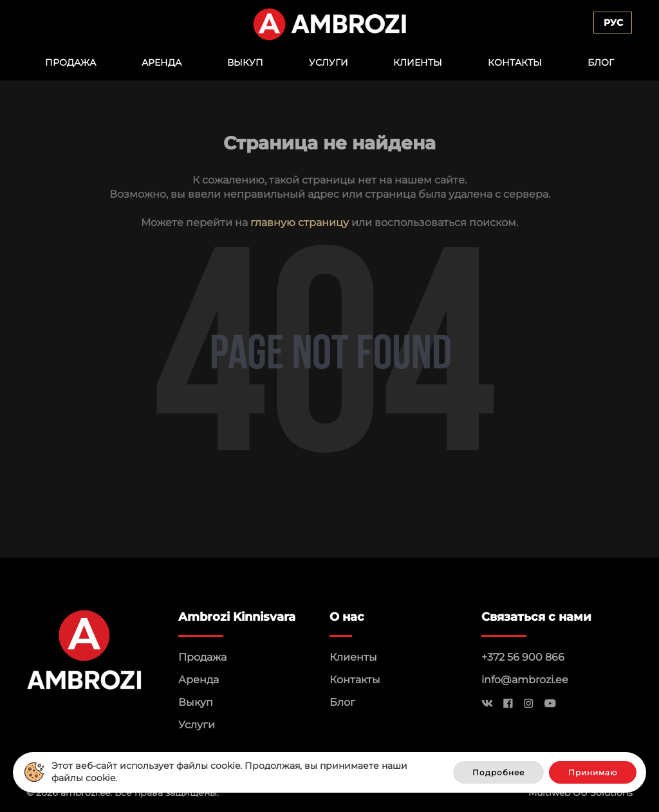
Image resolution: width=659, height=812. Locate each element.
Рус (613, 23)
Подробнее (498, 772)
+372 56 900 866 (523, 657)
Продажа (70, 62)
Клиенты (418, 62)
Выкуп (245, 62)
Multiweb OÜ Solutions (580, 793)
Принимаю (593, 772)
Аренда (162, 62)
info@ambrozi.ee (525, 680)
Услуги (329, 62)
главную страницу (300, 222)
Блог (601, 62)
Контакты (515, 62)
